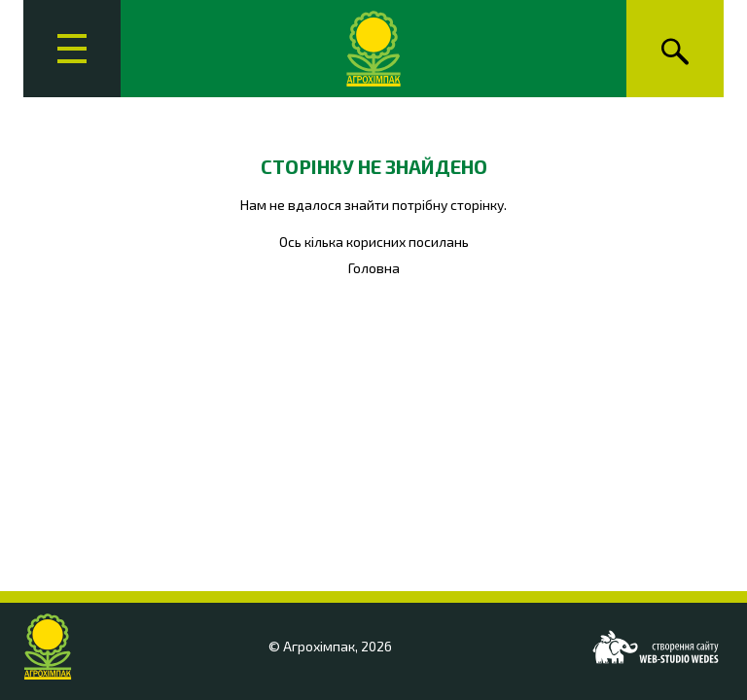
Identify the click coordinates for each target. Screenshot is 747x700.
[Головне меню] (72, 49)
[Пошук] (675, 49)
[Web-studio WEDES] (656, 647)
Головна (374, 268)
